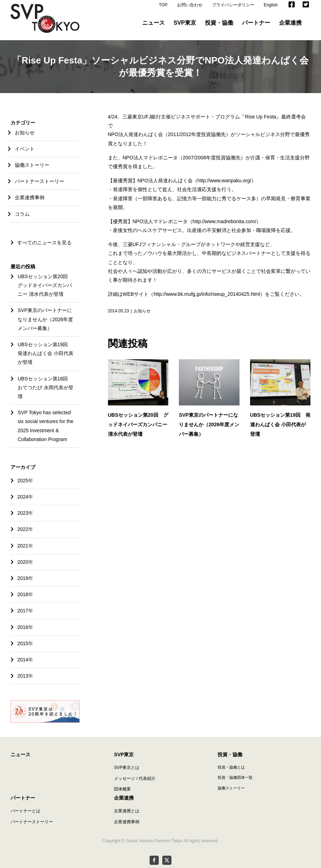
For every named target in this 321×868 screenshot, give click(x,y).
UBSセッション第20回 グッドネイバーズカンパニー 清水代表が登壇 (138, 424)
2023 (23, 513)
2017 (23, 611)
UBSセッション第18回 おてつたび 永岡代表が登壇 (46, 387)
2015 (23, 643)
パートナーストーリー (40, 181)
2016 (23, 627)
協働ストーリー (32, 165)
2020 (23, 562)
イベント (25, 149)
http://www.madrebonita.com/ (225, 221)
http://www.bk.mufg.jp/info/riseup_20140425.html (207, 294)
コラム (22, 214)
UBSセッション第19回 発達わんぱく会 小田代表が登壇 (280, 424)
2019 (23, 578)
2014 (23, 660)
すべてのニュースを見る (41, 243)
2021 (23, 546)
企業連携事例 (30, 197)
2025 (23, 481)
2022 (23, 529)
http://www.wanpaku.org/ (225, 181)
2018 (23, 594)
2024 (23, 497)
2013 (23, 676)
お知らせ (142, 311)
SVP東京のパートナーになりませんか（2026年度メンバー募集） (209, 424)
